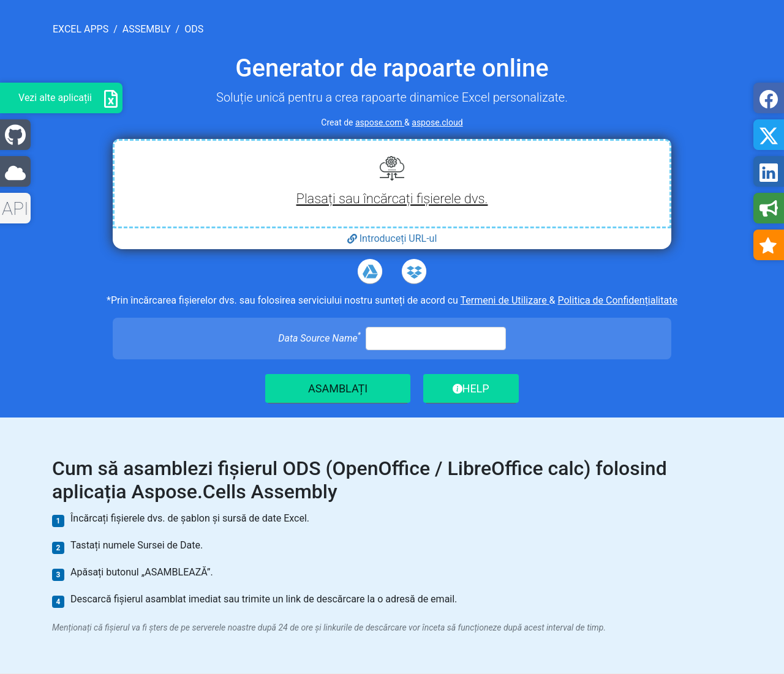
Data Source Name (319, 338)
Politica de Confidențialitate (618, 300)
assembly (147, 29)
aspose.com (380, 122)
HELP (471, 388)
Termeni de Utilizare (505, 300)
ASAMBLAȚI (338, 388)
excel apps (81, 29)
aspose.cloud (437, 122)
